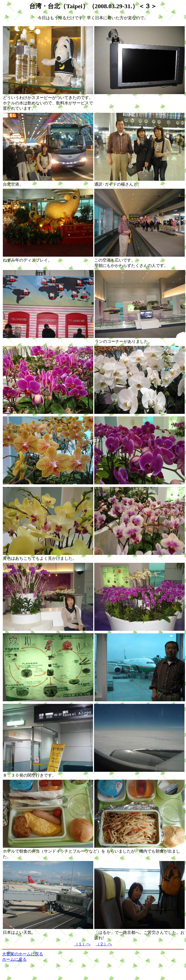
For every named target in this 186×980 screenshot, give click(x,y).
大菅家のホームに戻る (23, 954)
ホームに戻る (14, 959)
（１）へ (82, 944)
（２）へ (104, 944)
